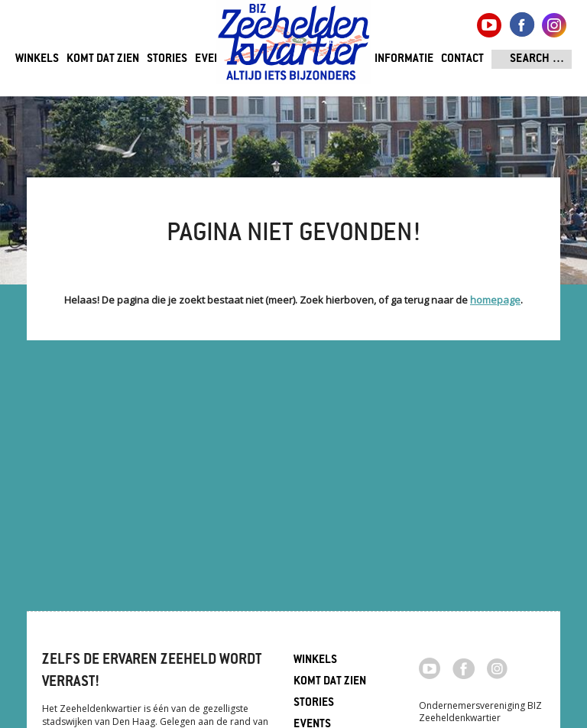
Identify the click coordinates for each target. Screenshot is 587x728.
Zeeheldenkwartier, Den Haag (294, 48)
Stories (167, 59)
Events (214, 59)
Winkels (37, 59)
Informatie (404, 59)
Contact (462, 59)
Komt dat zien (103, 59)
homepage (495, 300)
